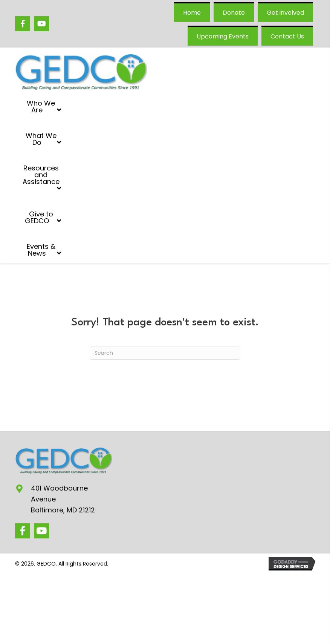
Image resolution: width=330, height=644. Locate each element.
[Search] (165, 353)
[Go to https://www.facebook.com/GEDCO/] (23, 24)
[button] (23, 531)
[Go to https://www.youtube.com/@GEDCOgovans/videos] (41, 24)
